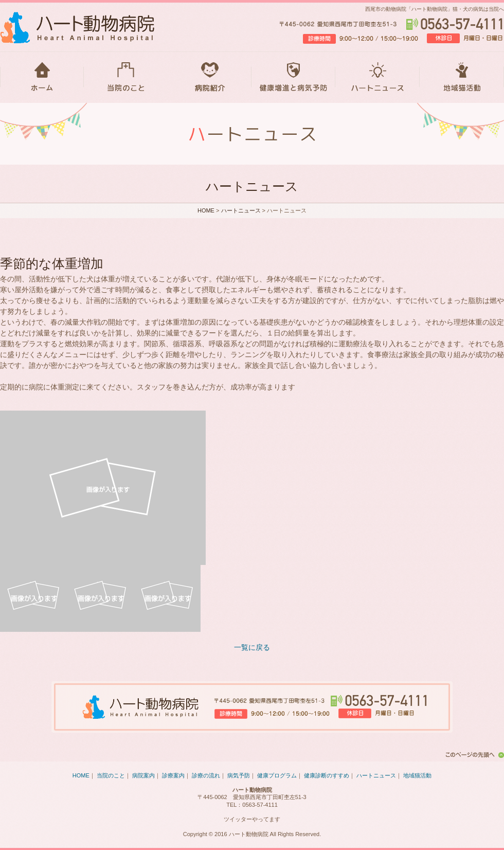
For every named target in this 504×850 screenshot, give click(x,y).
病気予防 (239, 775)
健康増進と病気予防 (293, 77)
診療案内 (173, 775)
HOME (42, 77)
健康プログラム (277, 775)
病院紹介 (210, 77)
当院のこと (126, 77)
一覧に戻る (252, 647)
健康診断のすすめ (327, 775)
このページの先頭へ (473, 755)
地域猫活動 (462, 77)
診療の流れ (206, 775)
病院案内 (143, 775)
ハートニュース (377, 77)
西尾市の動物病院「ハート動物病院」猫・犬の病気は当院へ (435, 9)
